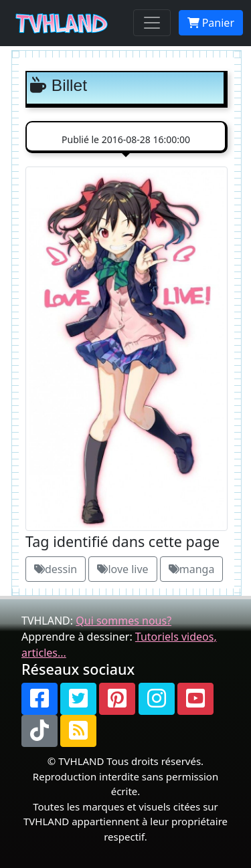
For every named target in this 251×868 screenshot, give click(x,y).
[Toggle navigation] (152, 23)
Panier (211, 23)
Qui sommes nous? (123, 621)
